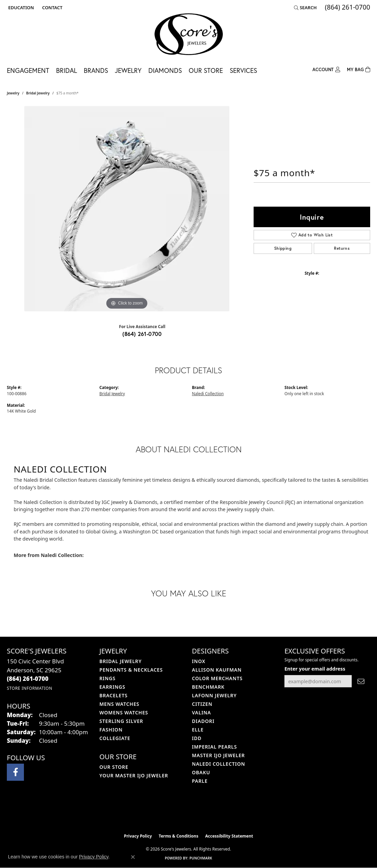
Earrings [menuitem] (112, 687)
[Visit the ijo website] (171, 813)
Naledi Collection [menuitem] (219, 764)
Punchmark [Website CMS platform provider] (201, 858)
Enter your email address (315, 669)
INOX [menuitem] (199, 661)
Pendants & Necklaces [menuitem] (131, 670)
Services (243, 70)
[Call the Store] (28, 679)
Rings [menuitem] (107, 678)
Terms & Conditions (178, 836)
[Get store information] (30, 688)
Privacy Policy (138, 836)
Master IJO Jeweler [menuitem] (219, 755)
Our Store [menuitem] (114, 767)
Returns (342, 248)
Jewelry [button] (128, 70)
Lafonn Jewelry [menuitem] (214, 695)
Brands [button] (96, 70)
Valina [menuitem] (202, 712)
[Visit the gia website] (205, 813)
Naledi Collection (208, 393)
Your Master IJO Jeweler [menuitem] (134, 775)
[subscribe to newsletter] (361, 681)
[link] (51, 8)
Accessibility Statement (229, 836)
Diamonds (165, 70)
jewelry (13, 93)
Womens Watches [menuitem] (124, 712)
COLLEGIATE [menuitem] (115, 738)
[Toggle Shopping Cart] (359, 69)
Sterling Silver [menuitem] (121, 721)
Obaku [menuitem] (201, 772)
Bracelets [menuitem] (113, 695)
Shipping (283, 248)
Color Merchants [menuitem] (217, 678)
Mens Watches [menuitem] (119, 704)
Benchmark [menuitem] (208, 687)
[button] (20, 8)
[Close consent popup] (133, 857)
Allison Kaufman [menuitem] (217, 670)
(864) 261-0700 (142, 334)
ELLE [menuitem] (198, 730)
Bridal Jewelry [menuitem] (121, 661)
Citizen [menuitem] (202, 704)
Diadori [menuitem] (203, 721)
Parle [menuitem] (200, 781)
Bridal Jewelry (38, 93)
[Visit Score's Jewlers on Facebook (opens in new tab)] (15, 772)
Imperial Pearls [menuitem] (215, 747)
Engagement (28, 70)
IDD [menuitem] (197, 738)
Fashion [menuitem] (111, 730)
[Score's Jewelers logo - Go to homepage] (189, 34)
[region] (127, 209)
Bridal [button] (66, 70)
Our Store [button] (206, 70)
